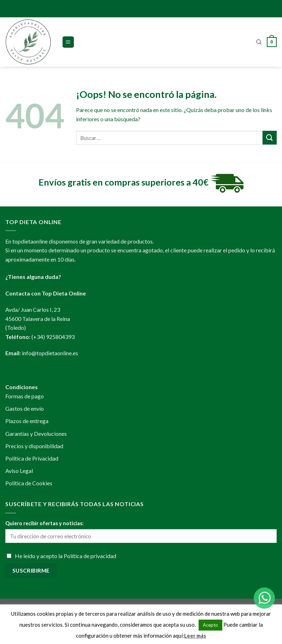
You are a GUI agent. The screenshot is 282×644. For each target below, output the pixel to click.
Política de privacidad (90, 556)
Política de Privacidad (32, 458)
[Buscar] (259, 42)
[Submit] (270, 138)
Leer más (195, 636)
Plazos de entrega (27, 421)
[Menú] (68, 42)
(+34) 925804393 (53, 337)
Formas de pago (25, 396)
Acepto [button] (210, 625)
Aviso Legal (19, 471)
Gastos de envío (25, 408)
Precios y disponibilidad (34, 446)
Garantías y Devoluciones (36, 434)
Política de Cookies (29, 483)
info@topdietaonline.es (50, 353)
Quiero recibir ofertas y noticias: (45, 523)
